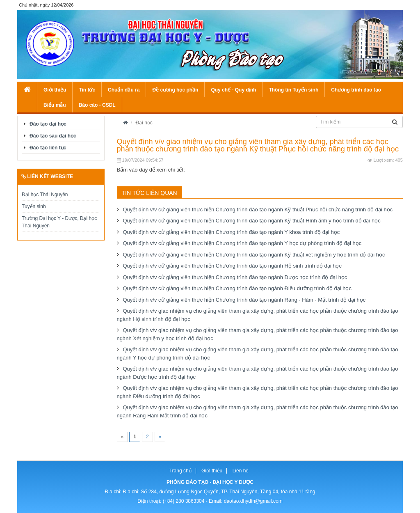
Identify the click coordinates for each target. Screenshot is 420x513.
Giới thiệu (55, 90)
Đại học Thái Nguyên (45, 195)
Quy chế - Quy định (233, 90)
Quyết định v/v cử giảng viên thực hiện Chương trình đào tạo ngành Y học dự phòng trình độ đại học (242, 243)
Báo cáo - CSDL (97, 105)
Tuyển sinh (34, 206)
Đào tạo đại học (48, 124)
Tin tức (87, 90)
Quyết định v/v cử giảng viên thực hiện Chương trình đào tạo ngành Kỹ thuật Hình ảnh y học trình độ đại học (252, 221)
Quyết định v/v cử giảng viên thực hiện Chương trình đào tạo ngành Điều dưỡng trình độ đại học (237, 288)
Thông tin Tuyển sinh (293, 90)
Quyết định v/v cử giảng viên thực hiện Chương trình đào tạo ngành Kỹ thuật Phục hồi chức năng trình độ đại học (258, 210)
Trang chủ (180, 471)
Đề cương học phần (175, 90)
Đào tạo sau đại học (53, 136)
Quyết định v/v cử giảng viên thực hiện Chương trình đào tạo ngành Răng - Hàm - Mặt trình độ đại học (244, 300)
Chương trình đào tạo (356, 90)
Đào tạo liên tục (48, 148)
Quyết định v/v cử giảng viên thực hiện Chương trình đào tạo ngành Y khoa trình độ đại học (232, 232)
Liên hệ (241, 471)
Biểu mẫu (55, 105)
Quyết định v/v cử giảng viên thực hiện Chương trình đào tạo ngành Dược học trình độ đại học (235, 277)
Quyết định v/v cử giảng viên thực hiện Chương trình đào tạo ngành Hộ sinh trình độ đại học (232, 266)
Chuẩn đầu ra (124, 90)
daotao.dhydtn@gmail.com (253, 501)
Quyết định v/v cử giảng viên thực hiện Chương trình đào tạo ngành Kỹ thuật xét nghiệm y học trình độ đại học (254, 255)
